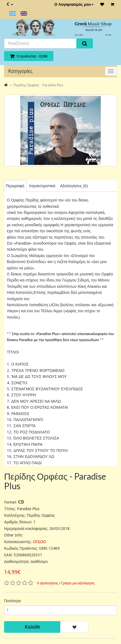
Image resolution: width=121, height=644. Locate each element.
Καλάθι (32, 627)
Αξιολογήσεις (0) (74, 186)
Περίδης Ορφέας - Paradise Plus (38, 85)
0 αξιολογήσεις (48, 583)
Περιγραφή (15, 186)
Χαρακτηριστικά (42, 186)
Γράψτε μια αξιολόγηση (78, 583)
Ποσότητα (12, 601)
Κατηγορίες (20, 71)
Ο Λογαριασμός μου (74, 4)
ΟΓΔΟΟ (39, 542)
